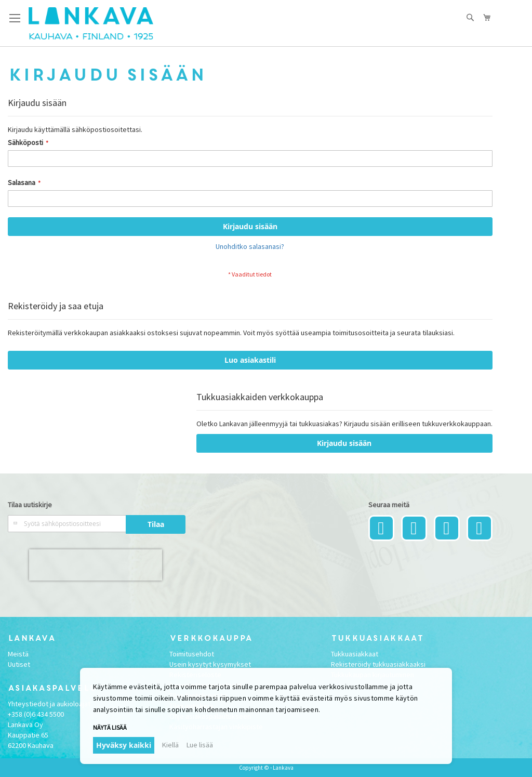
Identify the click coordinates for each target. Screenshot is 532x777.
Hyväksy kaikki (124, 745)
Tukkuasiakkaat (355, 654)
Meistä (18, 654)
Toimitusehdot (192, 654)
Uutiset (19, 664)
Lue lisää (200, 745)
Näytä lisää (110, 727)
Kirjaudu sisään (344, 443)
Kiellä (170, 745)
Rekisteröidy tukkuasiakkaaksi (378, 664)
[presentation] (96, 565)
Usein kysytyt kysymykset (210, 664)
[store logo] (91, 23)
